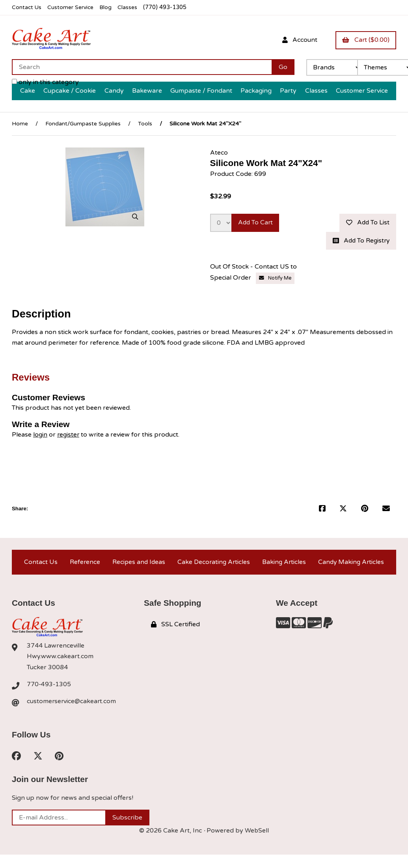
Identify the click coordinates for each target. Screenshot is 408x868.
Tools (145, 124)
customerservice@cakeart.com (72, 703)
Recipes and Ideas (137, 563)
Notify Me (276, 279)
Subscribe (127, 820)
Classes (131, 7)
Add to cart (256, 223)
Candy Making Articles (351, 563)
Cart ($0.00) (365, 40)
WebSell (257, 833)
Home (20, 124)
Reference (84, 563)
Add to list (367, 223)
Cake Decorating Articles (213, 563)
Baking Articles (284, 563)
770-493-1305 (49, 686)
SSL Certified (175, 626)
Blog (108, 7)
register (69, 435)
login (40, 435)
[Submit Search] (283, 67)
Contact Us (27, 7)
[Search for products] (142, 67)
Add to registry (360, 241)
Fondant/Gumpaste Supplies (83, 124)
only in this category (45, 82)
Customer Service (72, 7)
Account (298, 40)
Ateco (219, 152)
